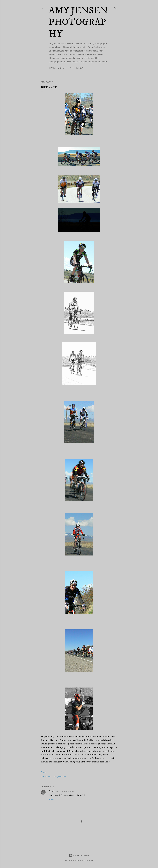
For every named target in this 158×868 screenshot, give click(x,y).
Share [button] (44, 772)
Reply (51, 799)
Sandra (52, 791)
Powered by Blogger (79, 855)
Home (53, 68)
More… (81, 68)
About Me (67, 68)
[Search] (116, 7)
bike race (62, 777)
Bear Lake (53, 777)
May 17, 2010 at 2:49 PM (65, 791)
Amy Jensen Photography (78, 22)
